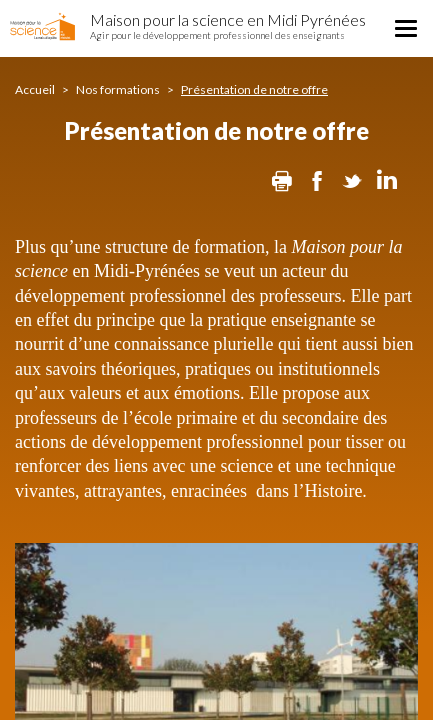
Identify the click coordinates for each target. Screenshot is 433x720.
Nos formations (118, 89)
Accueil (35, 89)
